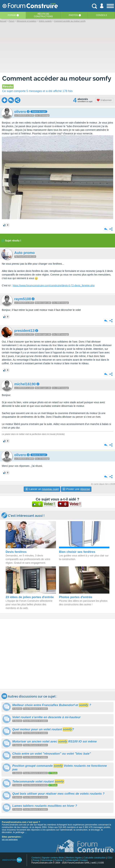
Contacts (36, 858)
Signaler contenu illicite (53, 858)
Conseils (102, 15)
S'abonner (104, 100)
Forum (12, 15)
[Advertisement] (57, 654)
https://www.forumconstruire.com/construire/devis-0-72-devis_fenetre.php (54, 285)
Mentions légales (74, 858)
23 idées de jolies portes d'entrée (30, 597)
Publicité (59, 860)
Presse (36, 860)
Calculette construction (95, 858)
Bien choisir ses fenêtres (77, 552)
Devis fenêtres (16, 552)
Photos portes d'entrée (76, 597)
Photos (73, 15)
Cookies (84, 860)
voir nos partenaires (10, 839)
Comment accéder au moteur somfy (57, 78)
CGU (110, 858)
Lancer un (42, 489)
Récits (43, 15)
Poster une (76, 489)
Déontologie (47, 860)
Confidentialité (71, 860)
